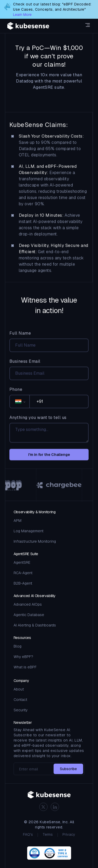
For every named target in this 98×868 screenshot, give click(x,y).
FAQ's (28, 834)
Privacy (69, 834)
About (19, 689)
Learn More (22, 15)
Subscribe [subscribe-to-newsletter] (68, 769)
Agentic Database (29, 615)
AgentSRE (22, 562)
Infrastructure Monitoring (35, 541)
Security (21, 710)
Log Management (28, 531)
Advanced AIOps (28, 604)
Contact (20, 700)
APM (18, 521)
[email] (49, 769)
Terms (48, 834)
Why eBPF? (23, 657)
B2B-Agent (23, 583)
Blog (18, 646)
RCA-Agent (23, 573)
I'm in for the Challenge (49, 458)
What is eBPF (25, 667)
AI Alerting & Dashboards (35, 625)
